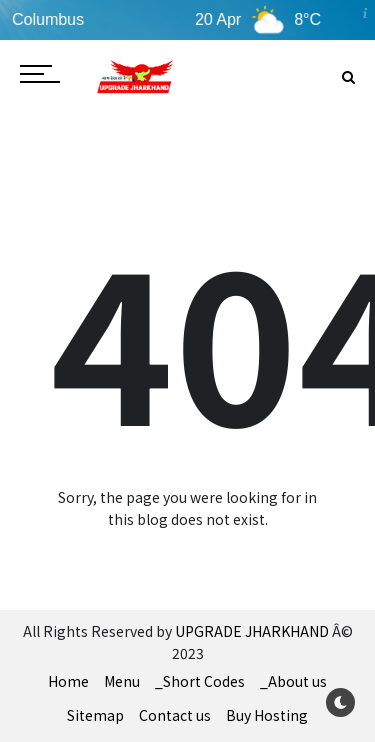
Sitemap (95, 715)
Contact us (175, 715)
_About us (293, 681)
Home (68, 681)
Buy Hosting (267, 715)
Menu (122, 681)
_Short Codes (200, 681)
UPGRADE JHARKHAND (252, 631)
